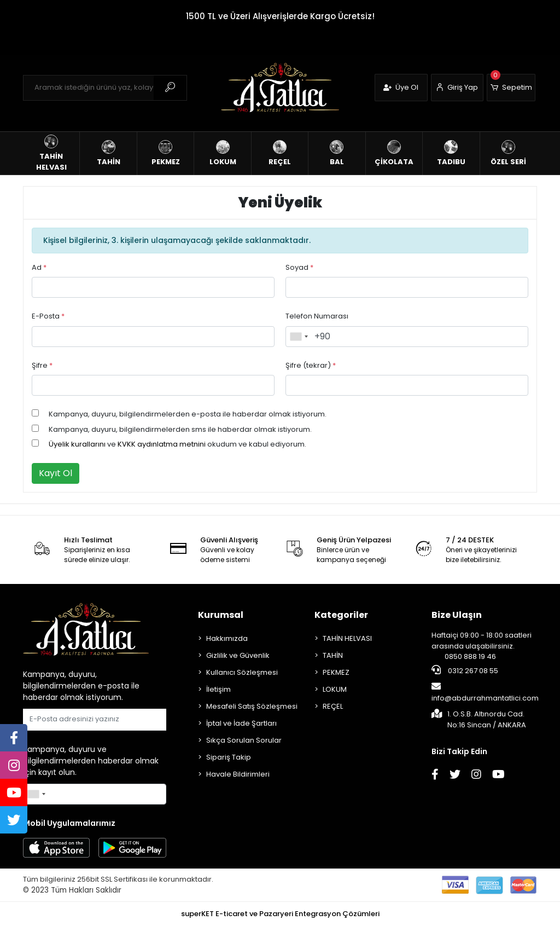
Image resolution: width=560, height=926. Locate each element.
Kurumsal (221, 615)
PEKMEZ (336, 672)
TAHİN (333, 655)
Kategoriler (341, 615)
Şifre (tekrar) (311, 365)
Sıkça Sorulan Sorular (244, 740)
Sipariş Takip (229, 757)
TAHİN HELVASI (347, 638)
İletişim (218, 689)
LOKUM (335, 689)
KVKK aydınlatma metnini (162, 444)
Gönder (140, 719)
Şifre (42, 365)
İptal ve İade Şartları (241, 723)
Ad (39, 267)
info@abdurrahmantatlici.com (485, 692)
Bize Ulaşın (457, 615)
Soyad (299, 267)
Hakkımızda (227, 638)
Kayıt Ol (56, 473)
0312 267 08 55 (465, 670)
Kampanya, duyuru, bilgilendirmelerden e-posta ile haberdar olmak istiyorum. (188, 414)
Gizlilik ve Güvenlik (238, 655)
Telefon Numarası (317, 316)
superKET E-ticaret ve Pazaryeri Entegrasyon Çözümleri (280, 914)
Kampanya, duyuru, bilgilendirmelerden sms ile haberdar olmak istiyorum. (180, 429)
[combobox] (299, 337)
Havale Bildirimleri (238, 774)
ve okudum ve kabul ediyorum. (177, 444)
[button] (511, 88)
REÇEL (333, 706)
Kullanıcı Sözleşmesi (242, 672)
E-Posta (48, 316)
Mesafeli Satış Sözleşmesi (252, 706)
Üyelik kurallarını (77, 444)
